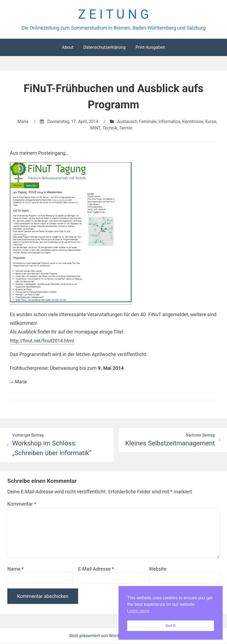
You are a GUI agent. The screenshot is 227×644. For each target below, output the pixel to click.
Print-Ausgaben (150, 48)
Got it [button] (171, 626)
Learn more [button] (138, 611)
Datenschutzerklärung (104, 48)
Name (15, 569)
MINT (102, 128)
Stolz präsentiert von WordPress (100, 636)
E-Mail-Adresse (96, 569)
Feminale (155, 122)
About (68, 48)
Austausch (134, 122)
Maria (28, 122)
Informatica (177, 122)
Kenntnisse (200, 122)
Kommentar (22, 504)
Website (158, 569)
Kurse (89, 128)
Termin (132, 128)
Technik (116, 128)
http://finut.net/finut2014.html (42, 341)
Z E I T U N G (114, 14)
